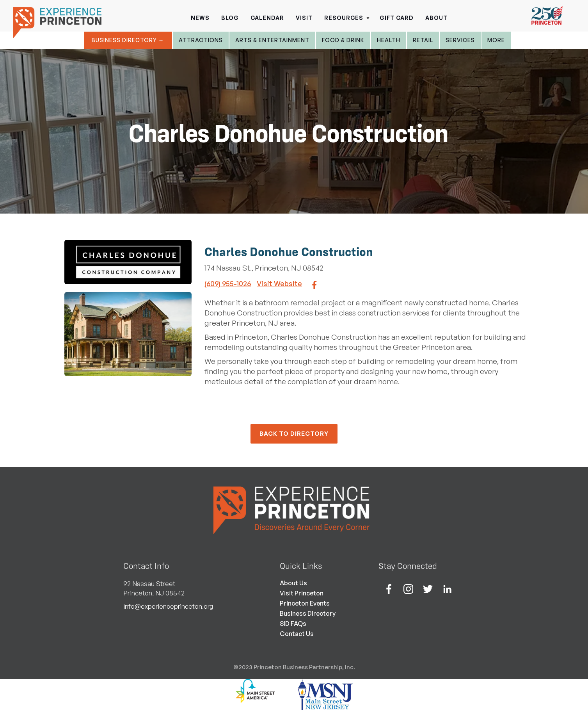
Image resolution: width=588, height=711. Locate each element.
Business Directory (308, 613)
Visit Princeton (302, 593)
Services (460, 40)
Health (389, 40)
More (496, 40)
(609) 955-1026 (228, 283)
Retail (423, 40)
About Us (293, 583)
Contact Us (297, 634)
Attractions (201, 40)
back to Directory (294, 434)
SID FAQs (293, 624)
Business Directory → (128, 40)
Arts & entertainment (272, 40)
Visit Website (279, 283)
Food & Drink (343, 40)
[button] (346, 16)
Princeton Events (305, 603)
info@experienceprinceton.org (168, 606)
